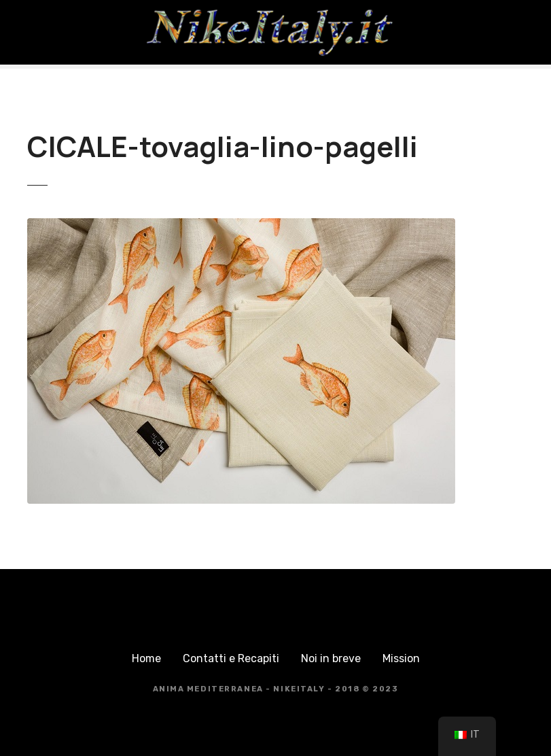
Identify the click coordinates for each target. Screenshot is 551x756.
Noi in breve (331, 658)
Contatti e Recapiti (231, 658)
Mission (401, 658)
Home (146, 658)
